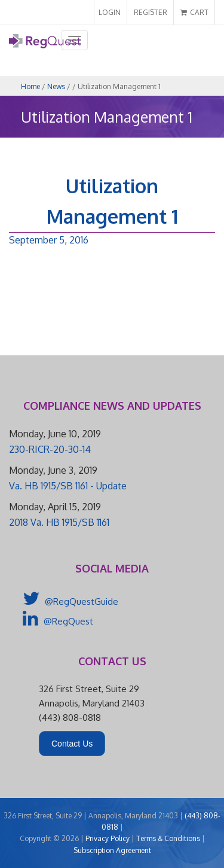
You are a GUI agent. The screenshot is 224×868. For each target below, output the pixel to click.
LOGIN (110, 12)
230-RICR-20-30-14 (50, 449)
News (56, 86)
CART (194, 12)
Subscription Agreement (112, 850)
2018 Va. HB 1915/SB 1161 (59, 522)
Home (30, 86)
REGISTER (151, 12)
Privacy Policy (108, 838)
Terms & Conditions (168, 838)
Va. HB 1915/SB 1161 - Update (68, 486)
